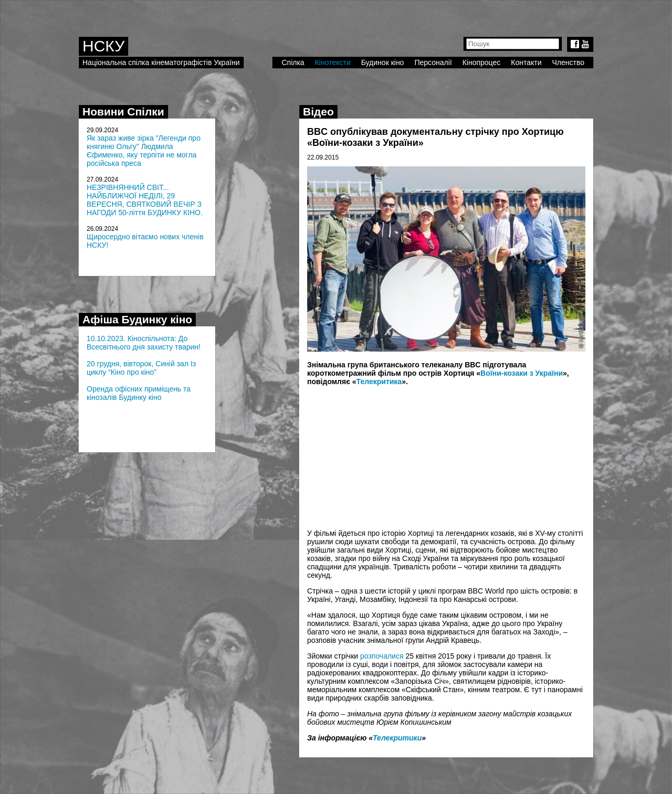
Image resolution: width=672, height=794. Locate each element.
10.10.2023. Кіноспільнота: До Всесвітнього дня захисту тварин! (144, 343)
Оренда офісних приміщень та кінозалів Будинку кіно (139, 393)
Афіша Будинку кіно (137, 319)
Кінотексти (333, 62)
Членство (569, 62)
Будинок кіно (383, 62)
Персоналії (433, 62)
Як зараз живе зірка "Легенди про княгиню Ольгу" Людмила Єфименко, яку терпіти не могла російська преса (144, 151)
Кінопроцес (482, 62)
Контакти (526, 62)
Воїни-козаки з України (522, 373)
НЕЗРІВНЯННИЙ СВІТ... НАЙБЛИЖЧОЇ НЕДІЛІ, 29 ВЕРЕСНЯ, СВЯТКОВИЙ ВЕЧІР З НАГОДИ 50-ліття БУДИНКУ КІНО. (145, 200)
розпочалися (382, 656)
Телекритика (379, 382)
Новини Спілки (123, 112)
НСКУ (103, 46)
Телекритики (397, 738)
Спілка (293, 62)
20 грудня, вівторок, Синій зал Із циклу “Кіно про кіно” (141, 368)
